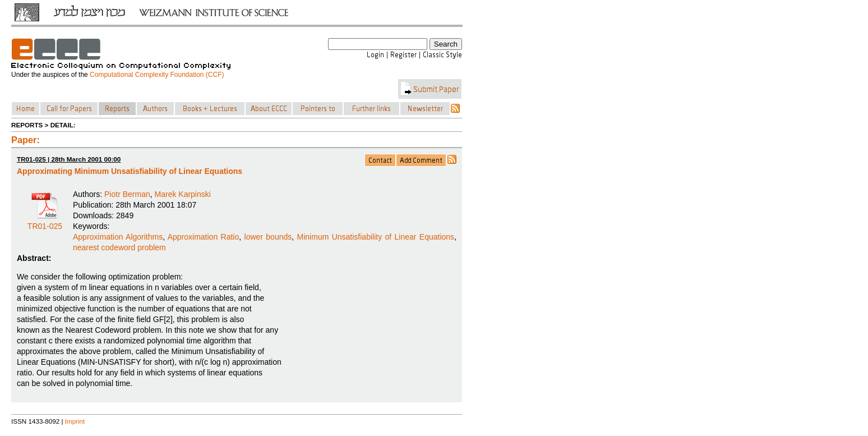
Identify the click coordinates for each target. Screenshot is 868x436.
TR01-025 (45, 222)
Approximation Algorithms (118, 237)
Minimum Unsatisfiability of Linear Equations (376, 237)
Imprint (75, 421)
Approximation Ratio (204, 237)
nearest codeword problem (119, 247)
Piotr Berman (127, 194)
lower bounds (268, 237)
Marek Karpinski (183, 194)
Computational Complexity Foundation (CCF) (157, 75)
